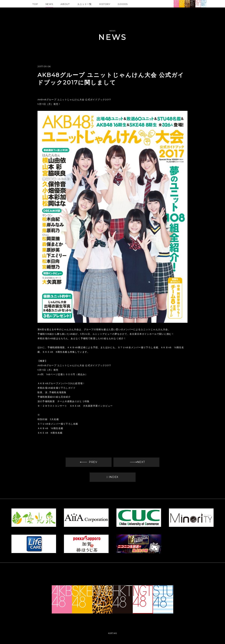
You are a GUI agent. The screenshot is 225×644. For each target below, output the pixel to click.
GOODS (123, 4)
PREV (89, 462)
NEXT (137, 462)
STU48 (204, 4)
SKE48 (182, 4)
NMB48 (187, 4)
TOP (35, 4)
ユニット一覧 (84, 4)
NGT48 (198, 4)
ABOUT (65, 4)
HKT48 (193, 4)
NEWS (49, 4)
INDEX (112, 477)
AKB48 (176, 4)
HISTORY (105, 4)
